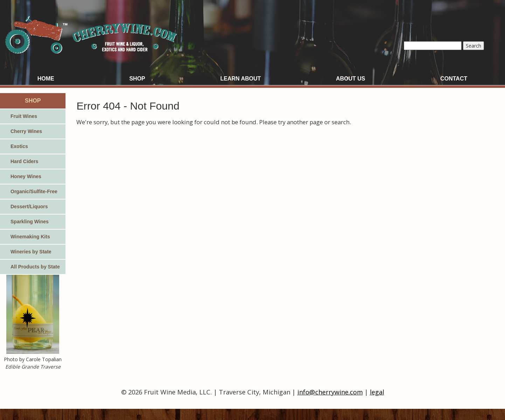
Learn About (241, 79)
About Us (351, 79)
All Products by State (35, 267)
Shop (137, 79)
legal (377, 392)
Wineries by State (31, 252)
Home (46, 79)
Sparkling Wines (30, 222)
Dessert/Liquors (29, 206)
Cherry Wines (26, 131)
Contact (454, 79)
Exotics (19, 146)
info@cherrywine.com (330, 392)
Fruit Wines (24, 116)
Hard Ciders (24, 161)
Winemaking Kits (30, 237)
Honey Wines (26, 176)
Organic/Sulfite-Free (34, 191)
